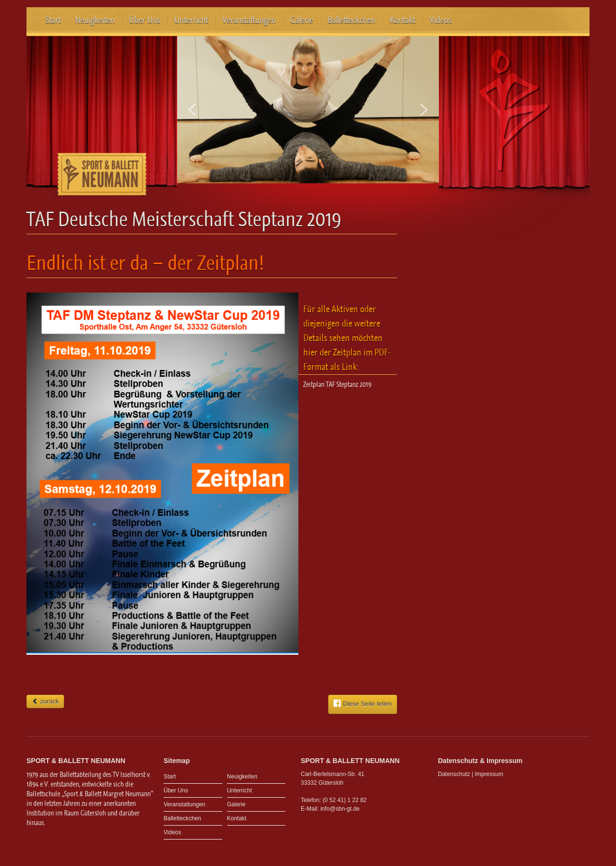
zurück (45, 701)
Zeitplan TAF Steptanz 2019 (337, 384)
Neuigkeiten (95, 20)
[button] (192, 110)
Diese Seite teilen (363, 703)
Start (53, 20)
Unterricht (191, 20)
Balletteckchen (352, 20)
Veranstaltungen (249, 20)
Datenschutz (454, 774)
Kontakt (403, 20)
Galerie (302, 20)
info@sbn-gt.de (340, 809)
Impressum (489, 774)
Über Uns (144, 20)
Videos (441, 20)
